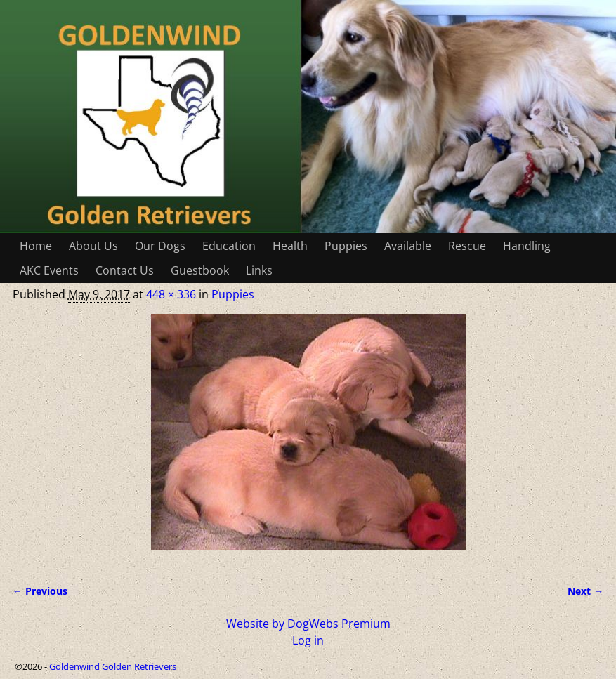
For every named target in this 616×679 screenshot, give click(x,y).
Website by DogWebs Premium (308, 624)
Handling (527, 246)
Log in (308, 640)
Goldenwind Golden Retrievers (113, 666)
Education (229, 246)
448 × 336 (171, 294)
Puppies (346, 246)
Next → (585, 591)
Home (36, 246)
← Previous (40, 591)
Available (408, 246)
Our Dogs (160, 246)
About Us (93, 246)
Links (259, 270)
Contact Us (125, 270)
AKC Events (49, 270)
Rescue (467, 246)
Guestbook (200, 270)
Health (290, 246)
